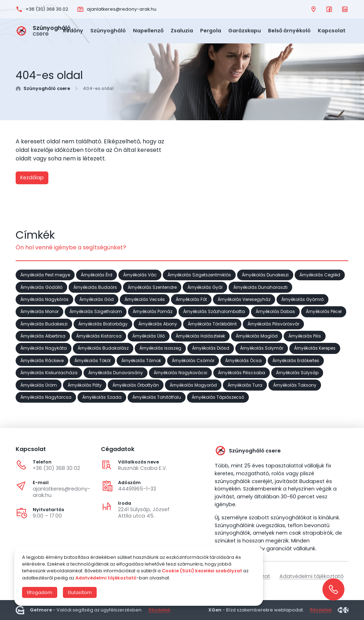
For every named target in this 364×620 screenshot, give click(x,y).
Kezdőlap (32, 177)
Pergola (211, 31)
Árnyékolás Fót (191, 299)
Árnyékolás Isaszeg (160, 348)
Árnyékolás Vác (140, 275)
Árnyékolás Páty (85, 385)
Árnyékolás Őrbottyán (136, 385)
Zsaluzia (182, 31)
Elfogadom (40, 592)
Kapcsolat (332, 31)
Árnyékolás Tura (245, 385)
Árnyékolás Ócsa (243, 360)
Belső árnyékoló (289, 31)
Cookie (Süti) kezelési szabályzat (202, 571)
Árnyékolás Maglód (257, 336)
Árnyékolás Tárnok (141, 360)
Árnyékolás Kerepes (315, 348)
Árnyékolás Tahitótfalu (157, 397)
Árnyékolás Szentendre (152, 287)
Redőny (73, 31)
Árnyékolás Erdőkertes (296, 360)
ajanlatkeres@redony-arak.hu (61, 492)
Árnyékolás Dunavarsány (116, 373)
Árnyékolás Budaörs (95, 287)
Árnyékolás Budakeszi (44, 324)
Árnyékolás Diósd (211, 348)
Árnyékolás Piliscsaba (242, 373)
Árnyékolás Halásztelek (200, 336)
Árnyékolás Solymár (262, 348)
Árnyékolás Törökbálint (212, 324)
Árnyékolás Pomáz (152, 311)
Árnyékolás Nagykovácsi (180, 373)
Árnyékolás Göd (97, 299)
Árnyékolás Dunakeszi (265, 275)
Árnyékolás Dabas (275, 311)
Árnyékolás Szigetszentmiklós (199, 275)
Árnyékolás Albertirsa (43, 336)
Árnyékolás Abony (158, 324)
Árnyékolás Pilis (305, 336)
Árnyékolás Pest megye (45, 275)
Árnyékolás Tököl (92, 360)
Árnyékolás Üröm (39, 385)
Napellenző (148, 31)
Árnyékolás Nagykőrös (44, 299)
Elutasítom (80, 592)
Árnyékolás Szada (102, 397)
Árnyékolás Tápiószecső (218, 397)
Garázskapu (245, 31)
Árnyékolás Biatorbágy (103, 324)
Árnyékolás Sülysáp (297, 373)
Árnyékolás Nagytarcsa (46, 397)
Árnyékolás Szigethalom (96, 311)
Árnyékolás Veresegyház (244, 299)
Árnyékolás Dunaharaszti (260, 287)
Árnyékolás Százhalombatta (214, 311)
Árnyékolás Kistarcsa (99, 336)
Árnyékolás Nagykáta (44, 348)
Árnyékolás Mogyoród (193, 385)
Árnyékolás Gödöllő (41, 287)
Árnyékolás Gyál (205, 287)
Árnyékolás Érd (97, 275)
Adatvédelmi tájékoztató (312, 576)
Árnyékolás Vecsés (145, 299)
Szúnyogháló (108, 31)
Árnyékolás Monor (39, 311)
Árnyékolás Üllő (149, 336)
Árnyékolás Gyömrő (303, 299)
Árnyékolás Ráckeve (42, 360)
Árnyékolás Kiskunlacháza (49, 373)
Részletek (159, 610)
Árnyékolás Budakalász (103, 348)
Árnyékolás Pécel (324, 311)
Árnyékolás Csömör (193, 360)
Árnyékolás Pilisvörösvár (273, 324)
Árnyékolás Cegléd (320, 275)
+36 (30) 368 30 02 (56, 468)
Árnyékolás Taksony (295, 385)
